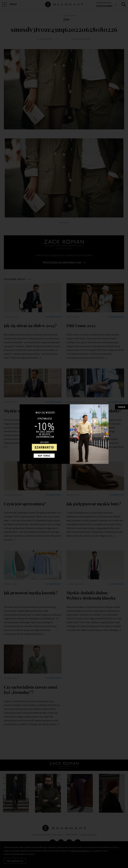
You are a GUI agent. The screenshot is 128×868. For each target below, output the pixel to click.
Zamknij (121, 407)
